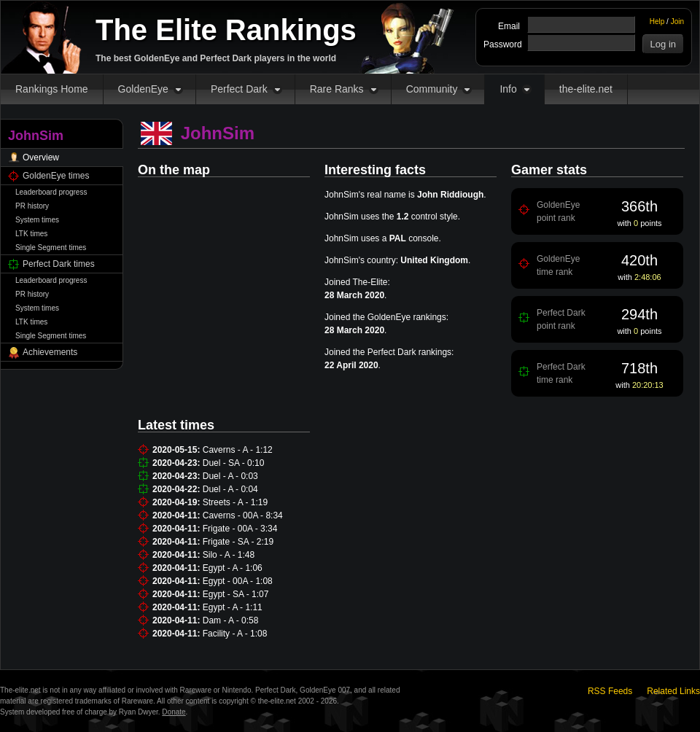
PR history (32, 206)
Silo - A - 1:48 (229, 555)
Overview (41, 157)
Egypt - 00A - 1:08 (238, 581)
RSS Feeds (610, 691)
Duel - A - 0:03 (230, 476)
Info (508, 89)
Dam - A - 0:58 (231, 620)
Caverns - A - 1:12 (238, 450)
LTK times (31, 234)
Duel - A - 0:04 (230, 489)
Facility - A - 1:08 (235, 634)
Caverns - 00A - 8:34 (243, 515)
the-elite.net (586, 89)
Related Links (673, 691)
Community (432, 89)
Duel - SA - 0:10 (234, 463)
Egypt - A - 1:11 (233, 607)
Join (677, 22)
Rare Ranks (337, 89)
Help (657, 22)
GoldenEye (143, 89)
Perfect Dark (239, 89)
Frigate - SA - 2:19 (238, 542)
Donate (174, 712)
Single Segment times (51, 248)
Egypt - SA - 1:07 (236, 594)
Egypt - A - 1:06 (233, 568)
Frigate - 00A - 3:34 (240, 529)
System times (37, 220)
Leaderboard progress (51, 192)
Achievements (50, 352)
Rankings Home (52, 89)
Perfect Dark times (59, 264)
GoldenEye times (56, 176)
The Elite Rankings (226, 30)
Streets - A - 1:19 (235, 502)
